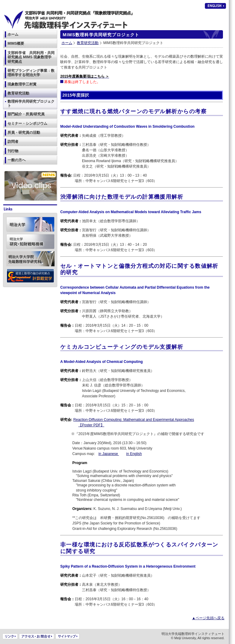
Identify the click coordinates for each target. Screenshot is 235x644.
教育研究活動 (88, 43)
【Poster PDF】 (91, 425)
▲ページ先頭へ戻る (208, 618)
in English (134, 454)
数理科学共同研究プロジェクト (31, 104)
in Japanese (109, 454)
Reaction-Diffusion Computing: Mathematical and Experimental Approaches (134, 420)
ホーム (67, 43)
